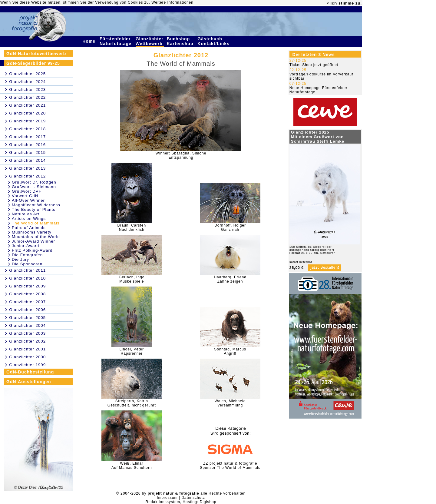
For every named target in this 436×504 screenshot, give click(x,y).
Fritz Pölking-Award (32, 250)
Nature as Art (26, 214)
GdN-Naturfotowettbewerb (36, 54)
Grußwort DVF (27, 191)
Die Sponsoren (27, 264)
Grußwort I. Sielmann (34, 187)
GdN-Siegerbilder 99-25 (33, 63)
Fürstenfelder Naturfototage (116, 41)
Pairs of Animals (29, 228)
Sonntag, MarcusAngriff (230, 351)
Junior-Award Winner (33, 241)
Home (90, 41)
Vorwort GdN (25, 196)
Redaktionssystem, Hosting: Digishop (181, 502)
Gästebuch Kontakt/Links (214, 41)
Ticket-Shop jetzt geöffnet (314, 65)
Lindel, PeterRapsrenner (132, 351)
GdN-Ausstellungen (29, 382)
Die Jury (20, 259)
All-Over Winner (28, 200)
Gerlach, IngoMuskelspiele (132, 279)
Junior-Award (25, 246)
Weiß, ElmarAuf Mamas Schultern (132, 466)
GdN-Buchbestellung (30, 372)
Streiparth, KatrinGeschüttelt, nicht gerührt (132, 403)
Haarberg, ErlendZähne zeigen (230, 279)
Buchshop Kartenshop (181, 41)
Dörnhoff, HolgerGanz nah (230, 227)
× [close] (328, 3)
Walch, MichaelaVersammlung (230, 403)
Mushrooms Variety (32, 232)
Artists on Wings (29, 219)
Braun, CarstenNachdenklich (132, 227)
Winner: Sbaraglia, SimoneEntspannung (181, 155)
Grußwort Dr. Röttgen (34, 182)
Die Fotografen (27, 255)
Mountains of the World (36, 237)
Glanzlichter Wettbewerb (150, 41)
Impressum (167, 498)
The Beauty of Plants (34, 209)
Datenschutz (193, 498)
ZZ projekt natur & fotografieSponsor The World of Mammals (230, 466)
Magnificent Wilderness (36, 205)
